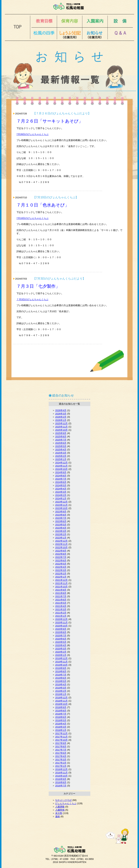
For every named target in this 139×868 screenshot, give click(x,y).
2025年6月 (61, 443)
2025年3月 (61, 453)
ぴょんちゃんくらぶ (66, 803)
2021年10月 (61, 587)
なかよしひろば (63, 800)
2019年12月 (61, 658)
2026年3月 (61, 414)
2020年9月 (61, 629)
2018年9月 (61, 707)
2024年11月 (61, 466)
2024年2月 (61, 495)
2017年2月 (61, 763)
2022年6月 (61, 560)
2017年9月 (61, 743)
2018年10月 (61, 704)
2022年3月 (61, 570)
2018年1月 (61, 730)
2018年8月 (61, 711)
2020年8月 (61, 632)
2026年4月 (61, 410)
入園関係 (60, 810)
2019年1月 (61, 694)
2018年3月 (61, 727)
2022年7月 (61, 557)
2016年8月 (61, 782)
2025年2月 (61, 456)
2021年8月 (61, 593)
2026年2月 (61, 417)
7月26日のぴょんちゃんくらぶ (33, 134)
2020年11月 (61, 622)
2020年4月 (61, 645)
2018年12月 (61, 697)
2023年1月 (61, 538)
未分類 (59, 813)
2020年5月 (61, 642)
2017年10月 (61, 740)
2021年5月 (61, 603)
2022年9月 (61, 551)
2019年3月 (61, 688)
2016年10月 (61, 776)
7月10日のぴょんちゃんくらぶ (33, 218)
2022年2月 (61, 573)
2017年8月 (61, 746)
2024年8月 (61, 476)
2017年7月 (61, 750)
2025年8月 (61, 436)
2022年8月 (61, 554)
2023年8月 (61, 515)
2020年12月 (61, 619)
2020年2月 (61, 652)
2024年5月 (61, 485)
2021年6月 (61, 600)
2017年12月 (61, 733)
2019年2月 (61, 691)
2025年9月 (61, 433)
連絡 (58, 816)
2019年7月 (61, 675)
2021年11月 (61, 583)
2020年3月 (61, 649)
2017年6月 (61, 753)
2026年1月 (61, 420)
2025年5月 (61, 446)
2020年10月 (61, 626)
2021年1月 (61, 616)
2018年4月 (61, 724)
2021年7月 (61, 596)
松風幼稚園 (70, 6)
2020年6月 (61, 639)
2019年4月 (61, 684)
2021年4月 (61, 606)
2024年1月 (61, 498)
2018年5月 (61, 720)
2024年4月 (61, 489)
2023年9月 (61, 511)
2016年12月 (61, 769)
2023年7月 (61, 518)
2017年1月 (61, 766)
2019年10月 (61, 665)
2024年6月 (61, 482)
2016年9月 (61, 779)
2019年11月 (61, 662)
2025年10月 (61, 430)
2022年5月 (61, 564)
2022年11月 (61, 544)
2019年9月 (61, 668)
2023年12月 (61, 502)
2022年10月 (61, 547)
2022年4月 (61, 567)
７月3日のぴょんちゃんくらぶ (32, 299)
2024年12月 (61, 463)
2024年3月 (61, 492)
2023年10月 (61, 508)
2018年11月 (61, 701)
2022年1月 (61, 577)
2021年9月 (61, 590)
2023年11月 (61, 505)
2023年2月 (61, 534)
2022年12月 (61, 541)
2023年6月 (61, 521)
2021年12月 (61, 580)
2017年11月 (61, 737)
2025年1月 (61, 459)
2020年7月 (61, 635)
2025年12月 (61, 423)
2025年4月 (61, 449)
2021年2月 (61, 613)
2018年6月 (61, 717)
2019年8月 (61, 671)
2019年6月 (61, 678)
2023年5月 (61, 525)
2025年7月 (61, 440)
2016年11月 (61, 773)
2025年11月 (61, 427)
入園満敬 (60, 807)
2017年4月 (61, 756)
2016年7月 (61, 786)
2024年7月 (61, 479)
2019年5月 (61, 681)
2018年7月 (61, 714)
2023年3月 (61, 531)
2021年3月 (61, 609)
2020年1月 (61, 655)
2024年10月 (61, 469)
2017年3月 (61, 759)
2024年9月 (61, 472)
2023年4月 (61, 528)
